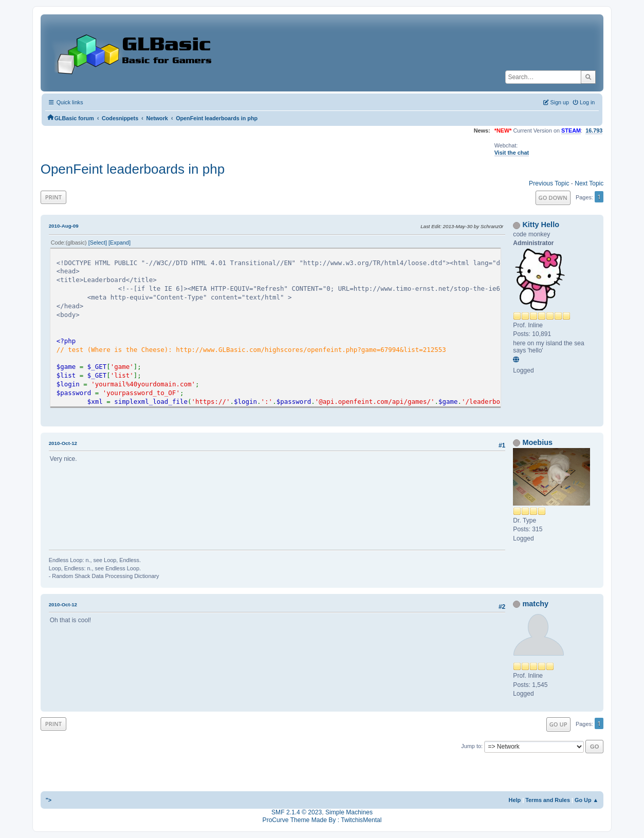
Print (54, 197)
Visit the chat (512, 153)
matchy (535, 604)
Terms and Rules (548, 800)
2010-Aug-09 (64, 226)
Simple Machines (349, 812)
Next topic (589, 183)
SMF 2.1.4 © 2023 (297, 812)
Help (515, 800)
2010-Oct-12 (63, 443)
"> (49, 800)
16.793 (594, 131)
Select (98, 243)
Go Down (553, 198)
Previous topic (549, 183)
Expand (119, 243)
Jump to (471, 746)
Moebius (537, 442)
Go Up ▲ (586, 800)
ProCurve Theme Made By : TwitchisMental (322, 820)
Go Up (558, 724)
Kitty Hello (541, 225)
